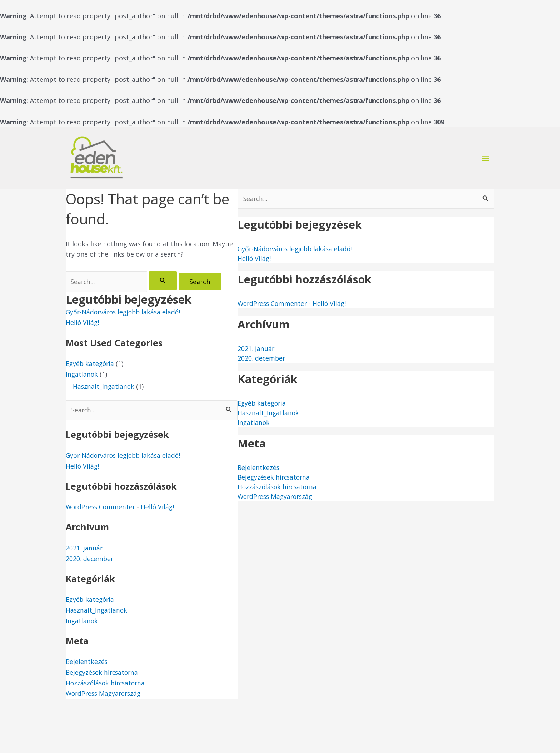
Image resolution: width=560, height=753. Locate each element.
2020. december (90, 559)
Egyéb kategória (91, 364)
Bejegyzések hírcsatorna (103, 673)
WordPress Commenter (102, 507)
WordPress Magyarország (105, 694)
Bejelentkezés (87, 662)
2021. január (84, 549)
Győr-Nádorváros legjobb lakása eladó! (125, 312)
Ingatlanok (82, 375)
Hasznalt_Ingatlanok (104, 387)
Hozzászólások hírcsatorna (107, 683)
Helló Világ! (83, 323)
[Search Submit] (164, 281)
